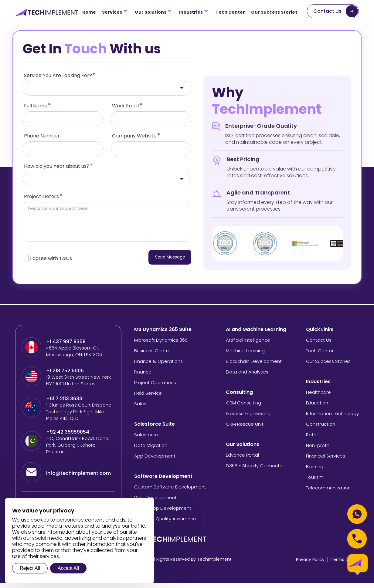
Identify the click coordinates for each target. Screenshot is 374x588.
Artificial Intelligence (248, 345)
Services (112, 12)
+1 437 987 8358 (66, 346)
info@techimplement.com (78, 478)
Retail (312, 439)
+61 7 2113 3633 (64, 404)
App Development (155, 461)
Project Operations (155, 387)
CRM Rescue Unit (245, 429)
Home (89, 12)
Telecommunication (328, 493)
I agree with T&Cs (51, 263)
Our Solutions (151, 12)
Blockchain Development (254, 366)
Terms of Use (345, 564)
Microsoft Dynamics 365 (161, 345)
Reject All (30, 568)
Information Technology (332, 418)
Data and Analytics (247, 377)
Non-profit (318, 450)
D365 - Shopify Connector (255, 470)
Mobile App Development (163, 513)
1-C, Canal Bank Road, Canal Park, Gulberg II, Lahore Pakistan (78, 450)
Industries (191, 12)
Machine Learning (245, 355)
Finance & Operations (158, 366)
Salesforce (146, 439)
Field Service (148, 398)
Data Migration (151, 450)
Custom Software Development (170, 492)
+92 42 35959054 (68, 437)
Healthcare (318, 397)
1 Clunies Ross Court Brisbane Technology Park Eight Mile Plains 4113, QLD (79, 416)
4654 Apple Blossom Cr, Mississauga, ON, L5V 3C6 (74, 356)
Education (317, 408)
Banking (315, 471)
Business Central (153, 355)
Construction (321, 429)
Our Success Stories (274, 12)
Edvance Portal (242, 460)
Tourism (315, 482)
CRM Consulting (243, 408)
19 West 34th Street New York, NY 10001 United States (79, 385)
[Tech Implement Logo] (47, 12)
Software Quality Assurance (165, 524)
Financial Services (326, 461)
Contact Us (327, 11)
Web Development (155, 502)
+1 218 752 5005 (65, 376)
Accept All (68, 568)
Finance (143, 377)
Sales (140, 409)
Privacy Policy (310, 564)
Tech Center (230, 12)
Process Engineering (248, 418)
